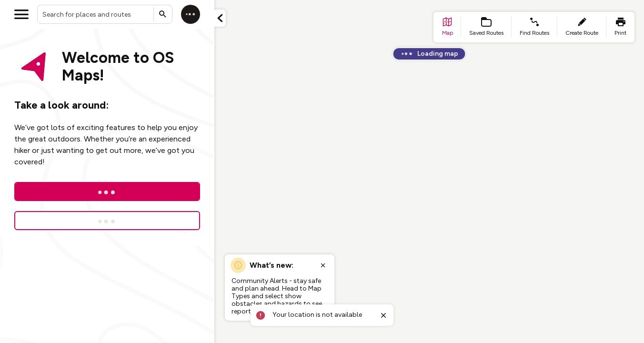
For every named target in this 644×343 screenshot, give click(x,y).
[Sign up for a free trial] (107, 221)
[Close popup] (323, 265)
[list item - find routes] (534, 27)
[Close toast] (383, 315)
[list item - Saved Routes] (486, 27)
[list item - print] (620, 27)
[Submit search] (163, 14)
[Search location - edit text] (105, 14)
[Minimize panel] (220, 18)
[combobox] (105, 14)
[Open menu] (21, 14)
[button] (220, 18)
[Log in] (191, 14)
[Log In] (107, 192)
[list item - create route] (582, 27)
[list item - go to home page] (447, 27)
